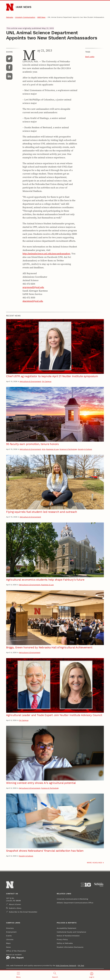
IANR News (24, 7)
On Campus (47, 381)
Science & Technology (68, 449)
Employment (11, 932)
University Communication (25, 17)
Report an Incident (15, 956)
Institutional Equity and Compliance (71, 932)
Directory (10, 928)
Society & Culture (85, 449)
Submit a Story (15, 908)
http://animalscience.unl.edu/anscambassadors (46, 254)
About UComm (15, 904)
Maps (8, 943)
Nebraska (10, 17)
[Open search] (55, 975)
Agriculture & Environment (30, 381)
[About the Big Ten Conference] (86, 885)
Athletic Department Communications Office (75, 903)
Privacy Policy (62, 939)
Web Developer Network (66, 965)
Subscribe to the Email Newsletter (23, 912)
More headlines (95, 863)
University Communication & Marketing (72, 899)
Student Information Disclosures (70, 947)
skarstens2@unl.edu (33, 301)
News (8, 947)
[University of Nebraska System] (99, 885)
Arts (44, 449)
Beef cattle (90, 57)
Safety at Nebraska (65, 943)
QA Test (81, 965)
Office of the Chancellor (16, 951)
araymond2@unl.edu (33, 287)
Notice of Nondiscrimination (68, 936)
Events (9, 936)
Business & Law (52, 449)
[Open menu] (18, 975)
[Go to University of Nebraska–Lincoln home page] (10, 7)
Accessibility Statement (66, 928)
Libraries (10, 939)
